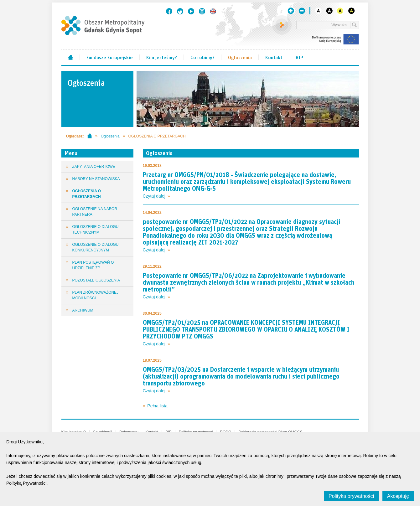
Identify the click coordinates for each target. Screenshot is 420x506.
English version (213, 11)
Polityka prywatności (351, 496)
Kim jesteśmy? (162, 57)
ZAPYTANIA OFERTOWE (94, 167)
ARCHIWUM (83, 310)
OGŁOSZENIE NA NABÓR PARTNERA (95, 212)
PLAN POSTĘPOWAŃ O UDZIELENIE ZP (93, 265)
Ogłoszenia (240, 57)
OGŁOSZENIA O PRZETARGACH (87, 194)
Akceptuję (398, 496)
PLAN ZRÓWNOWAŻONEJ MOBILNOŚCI (96, 295)
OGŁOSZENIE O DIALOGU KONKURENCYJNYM (96, 247)
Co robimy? (202, 57)
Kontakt (274, 57)
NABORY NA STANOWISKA (96, 179)
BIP (299, 57)
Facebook (169, 11)
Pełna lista (157, 406)
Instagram (202, 11)
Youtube (191, 11)
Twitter (180, 11)
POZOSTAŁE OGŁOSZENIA (96, 280)
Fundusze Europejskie (110, 57)
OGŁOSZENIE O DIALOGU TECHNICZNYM (96, 230)
